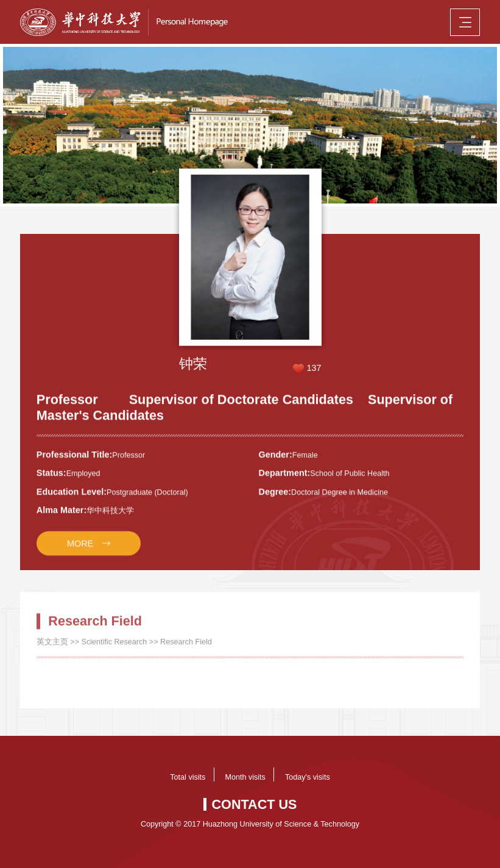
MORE (80, 549)
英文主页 (52, 647)
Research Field (186, 647)
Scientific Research (114, 647)
